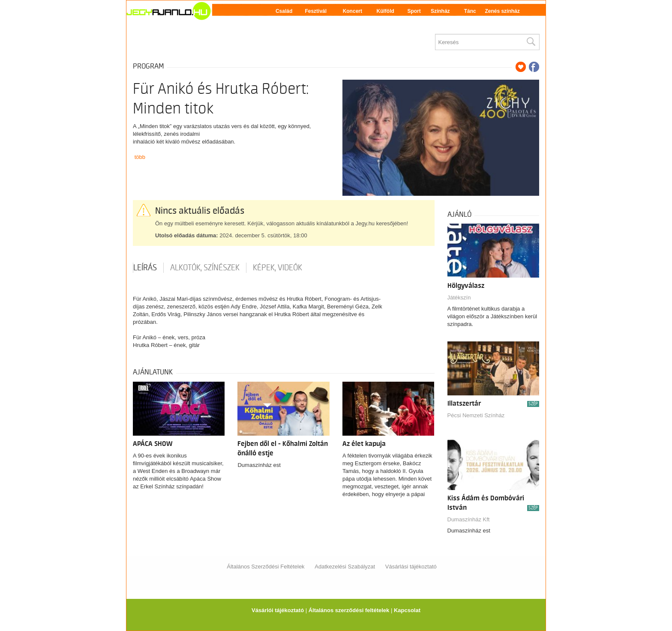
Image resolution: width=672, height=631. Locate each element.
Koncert (352, 11)
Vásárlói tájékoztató (278, 610)
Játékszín (459, 298)
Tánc (470, 11)
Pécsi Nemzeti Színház (476, 415)
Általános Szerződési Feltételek (265, 567)
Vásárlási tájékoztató (411, 567)
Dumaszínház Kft (469, 519)
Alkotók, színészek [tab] (205, 268)
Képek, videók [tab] (277, 268)
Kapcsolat (407, 610)
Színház (440, 11)
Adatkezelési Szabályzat (345, 567)
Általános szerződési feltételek (349, 610)
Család (284, 11)
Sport (414, 11)
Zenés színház (502, 11)
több (140, 157)
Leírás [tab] (145, 268)
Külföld (385, 11)
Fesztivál (316, 11)
